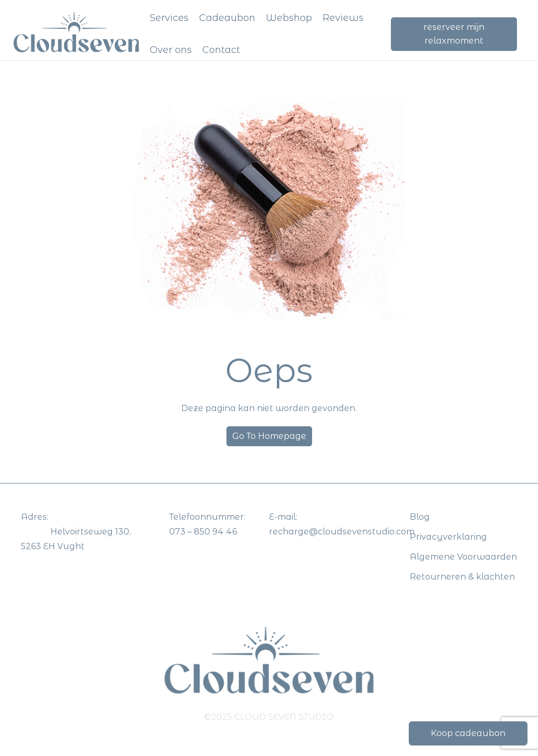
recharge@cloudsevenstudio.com (342, 532)
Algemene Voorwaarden (463, 557)
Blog (420, 517)
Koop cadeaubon (468, 733)
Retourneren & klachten (462, 577)
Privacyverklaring (448, 537)
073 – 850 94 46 (203, 532)
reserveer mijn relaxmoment (454, 34)
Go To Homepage (269, 436)
